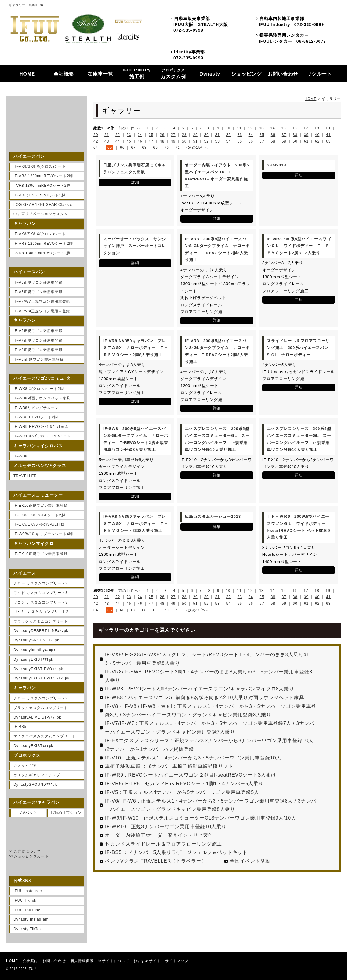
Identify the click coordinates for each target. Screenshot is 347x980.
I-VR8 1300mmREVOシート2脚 (42, 186)
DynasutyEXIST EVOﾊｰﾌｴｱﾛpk (41, 678)
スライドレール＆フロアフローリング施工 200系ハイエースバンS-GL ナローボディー (298, 348)
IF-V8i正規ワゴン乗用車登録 (39, 359)
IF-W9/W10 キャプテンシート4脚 (43, 534)
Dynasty (210, 74)
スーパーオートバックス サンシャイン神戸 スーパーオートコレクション (135, 246)
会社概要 (64, 74)
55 (240, 141)
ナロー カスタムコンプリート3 (41, 583)
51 (195, 141)
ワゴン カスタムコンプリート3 (41, 602)
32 (229, 135)
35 (262, 135)
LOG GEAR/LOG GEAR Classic (43, 205)
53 (218, 141)
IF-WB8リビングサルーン (36, 408)
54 (229, 141)
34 (251, 135)
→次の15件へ (196, 148)
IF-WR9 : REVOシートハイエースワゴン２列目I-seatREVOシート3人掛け (191, 775)
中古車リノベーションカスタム (41, 214)
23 (129, 135)
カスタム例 (173, 74)
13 (261, 128)
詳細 (135, 182)
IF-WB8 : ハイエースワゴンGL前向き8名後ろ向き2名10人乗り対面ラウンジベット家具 (205, 698)
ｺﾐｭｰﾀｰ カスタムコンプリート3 (41, 612)
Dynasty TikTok (28, 929)
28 (184, 135)
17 (306, 128)
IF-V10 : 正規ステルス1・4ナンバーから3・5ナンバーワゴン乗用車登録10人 (193, 758)
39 (306, 135)
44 (118, 141)
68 (144, 148)
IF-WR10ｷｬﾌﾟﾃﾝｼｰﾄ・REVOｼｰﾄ (42, 436)
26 (162, 135)
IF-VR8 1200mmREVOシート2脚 (43, 176)
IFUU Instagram (28, 891)
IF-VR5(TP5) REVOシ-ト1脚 (39, 195)
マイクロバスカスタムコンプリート (45, 736)
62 (317, 141)
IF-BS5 (20, 727)
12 (250, 128)
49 (173, 141)
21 (107, 135)
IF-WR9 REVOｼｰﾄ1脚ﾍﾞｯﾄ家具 (41, 427)
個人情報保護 (82, 961)
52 (206, 141)
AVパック (28, 813)
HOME (27, 74)
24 (140, 135)
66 (122, 148)
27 (173, 135)
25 (151, 135)
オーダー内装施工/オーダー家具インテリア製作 (159, 835)
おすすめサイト (147, 961)
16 (295, 128)
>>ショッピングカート (29, 856)
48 (162, 141)
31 (218, 135)
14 (272, 128)
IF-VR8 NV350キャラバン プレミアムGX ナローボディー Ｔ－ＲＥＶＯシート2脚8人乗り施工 (136, 348)
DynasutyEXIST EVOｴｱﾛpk (38, 669)
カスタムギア (25, 766)
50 (184, 141)
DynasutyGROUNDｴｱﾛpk (36, 640)
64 (96, 148)
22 (118, 135)
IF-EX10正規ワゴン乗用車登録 (41, 506)
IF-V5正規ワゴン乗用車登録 (38, 282)
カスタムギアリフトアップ (37, 775)
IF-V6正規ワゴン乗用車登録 (38, 292)
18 (317, 128)
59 (284, 141)
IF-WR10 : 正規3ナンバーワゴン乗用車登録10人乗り (166, 827)
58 (273, 141)
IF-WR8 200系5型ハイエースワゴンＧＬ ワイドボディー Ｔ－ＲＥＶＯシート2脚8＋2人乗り (299, 246)
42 (96, 141)
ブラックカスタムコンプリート (41, 621)
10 (228, 128)
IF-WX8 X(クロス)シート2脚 (39, 389)
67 (133, 148)
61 (306, 141)
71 (178, 148)
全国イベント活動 (250, 861)
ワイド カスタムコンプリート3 (41, 593)
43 (107, 141)
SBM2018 (277, 165)
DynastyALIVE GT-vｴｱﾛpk (37, 717)
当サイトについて (114, 961)
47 (151, 141)
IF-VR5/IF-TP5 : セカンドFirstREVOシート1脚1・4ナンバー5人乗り (184, 784)
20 (96, 135)
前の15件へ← (130, 128)
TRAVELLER (25, 476)
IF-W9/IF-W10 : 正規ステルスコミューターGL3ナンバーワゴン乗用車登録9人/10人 (201, 818)
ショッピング (246, 74)
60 (295, 141)
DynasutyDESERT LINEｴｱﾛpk (41, 631)
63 (328, 141)
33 (240, 135)
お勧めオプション (66, 813)
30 (206, 135)
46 (140, 141)
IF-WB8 (20, 456)
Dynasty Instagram (31, 919)
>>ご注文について (25, 852)
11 (239, 128)
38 (295, 135)
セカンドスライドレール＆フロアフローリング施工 (163, 844)
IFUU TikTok (25, 901)
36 (273, 135)
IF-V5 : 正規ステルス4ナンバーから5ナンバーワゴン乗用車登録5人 (182, 792)
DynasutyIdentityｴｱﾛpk (34, 650)
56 (251, 141)
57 (262, 141)
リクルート (319, 74)
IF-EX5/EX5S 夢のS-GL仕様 (39, 524)
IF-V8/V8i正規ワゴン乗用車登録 (42, 311)
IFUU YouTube (27, 910)
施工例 (137, 74)
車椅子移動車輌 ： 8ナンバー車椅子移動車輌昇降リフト (169, 766)
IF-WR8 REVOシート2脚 (36, 417)
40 (317, 135)
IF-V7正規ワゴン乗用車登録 (38, 340)
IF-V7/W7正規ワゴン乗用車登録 (42, 301)
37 (284, 135)
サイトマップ (177, 961)
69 (155, 148)
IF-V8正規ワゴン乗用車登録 (38, 350)
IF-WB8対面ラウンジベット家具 (42, 398)
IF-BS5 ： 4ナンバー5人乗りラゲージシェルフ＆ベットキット (176, 852)
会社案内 (30, 961)
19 (328, 128)
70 (166, 148)
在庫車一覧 (100, 74)
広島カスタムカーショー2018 (213, 516)
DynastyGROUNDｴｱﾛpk (35, 785)
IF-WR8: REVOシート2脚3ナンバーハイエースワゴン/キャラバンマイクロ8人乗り (200, 689)
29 (195, 135)
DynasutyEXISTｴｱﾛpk (33, 659)
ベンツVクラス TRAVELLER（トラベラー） (156, 861)
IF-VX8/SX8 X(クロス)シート (40, 166)
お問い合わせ (283, 74)
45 (129, 141)
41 (328, 135)
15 (283, 128)
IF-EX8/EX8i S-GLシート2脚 (39, 515)
